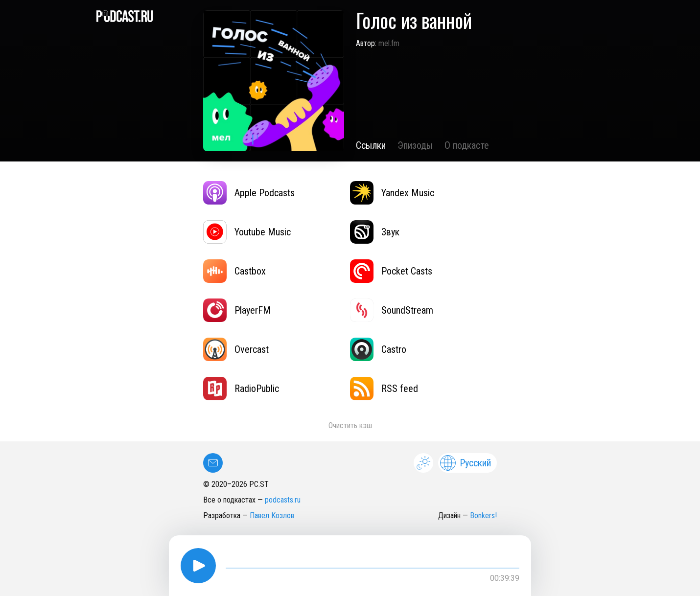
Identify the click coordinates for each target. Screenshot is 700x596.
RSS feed (384, 389)
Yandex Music (392, 193)
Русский (466, 463)
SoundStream (392, 310)
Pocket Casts (391, 271)
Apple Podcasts (249, 193)
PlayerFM (237, 310)
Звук (375, 232)
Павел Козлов (272, 516)
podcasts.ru (283, 500)
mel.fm (389, 43)
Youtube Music (247, 232)
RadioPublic (241, 389)
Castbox (234, 271)
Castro (378, 349)
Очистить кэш (350, 425)
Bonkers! (483, 516)
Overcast (236, 349)
